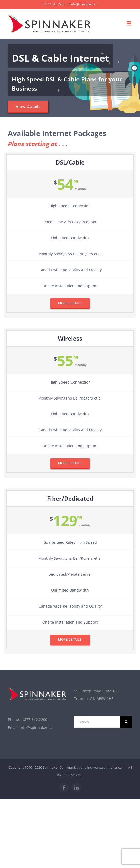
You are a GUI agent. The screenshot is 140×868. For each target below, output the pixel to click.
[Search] (126, 722)
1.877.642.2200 (34, 720)
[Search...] (97, 722)
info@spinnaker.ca (84, 4)
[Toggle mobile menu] (129, 23)
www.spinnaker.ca (107, 767)
